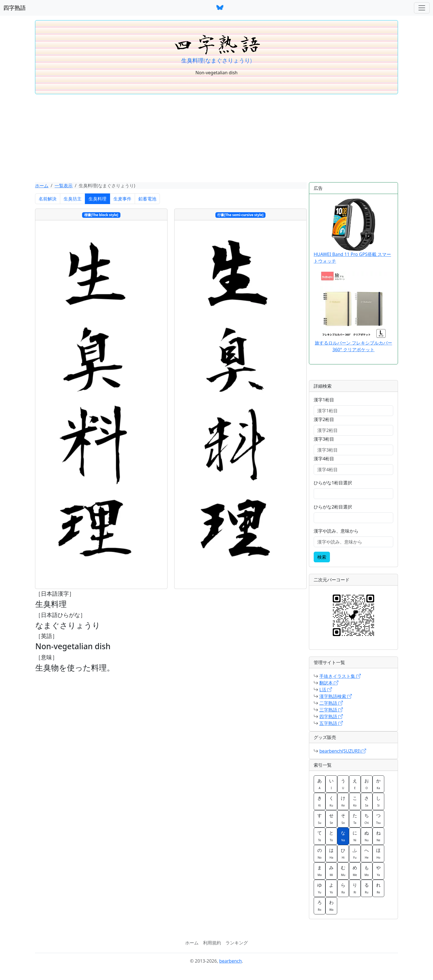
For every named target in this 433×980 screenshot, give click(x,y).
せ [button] (331, 819)
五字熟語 (331, 723)
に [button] (355, 836)
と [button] (331, 836)
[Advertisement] (216, 140)
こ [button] (355, 801)
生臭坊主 (73, 199)
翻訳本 (329, 683)
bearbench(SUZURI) (343, 751)
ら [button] (343, 888)
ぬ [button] (367, 836)
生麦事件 (122, 199)
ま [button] (320, 871)
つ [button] (378, 819)
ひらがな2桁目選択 (333, 507)
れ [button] (378, 888)
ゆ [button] (320, 888)
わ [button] (331, 905)
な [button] (343, 836)
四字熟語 (15, 8)
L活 (326, 690)
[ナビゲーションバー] (422, 8)
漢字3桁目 (324, 439)
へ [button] (367, 853)
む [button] (343, 871)
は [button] (331, 853)
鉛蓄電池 (147, 199)
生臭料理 (97, 199)
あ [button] (320, 784)
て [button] (320, 836)
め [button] (355, 871)
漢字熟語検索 (336, 696)
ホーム (42, 186)
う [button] (343, 784)
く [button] (331, 801)
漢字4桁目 (324, 459)
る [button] (367, 888)
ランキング (237, 943)
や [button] (378, 871)
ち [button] (367, 819)
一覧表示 (64, 186)
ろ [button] (320, 905)
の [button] (320, 853)
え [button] (355, 784)
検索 (322, 557)
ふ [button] (355, 853)
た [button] (355, 819)
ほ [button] (378, 853)
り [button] (355, 888)
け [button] (343, 801)
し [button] (378, 801)
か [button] (378, 784)
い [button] (331, 784)
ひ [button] (343, 853)
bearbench (231, 961)
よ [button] (331, 888)
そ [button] (343, 819)
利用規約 (212, 943)
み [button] (331, 871)
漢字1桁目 (324, 400)
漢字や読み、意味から (336, 531)
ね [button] (378, 836)
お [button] (367, 784)
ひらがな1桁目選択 (333, 483)
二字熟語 (331, 703)
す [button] (320, 819)
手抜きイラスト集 (340, 676)
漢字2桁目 (324, 419)
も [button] (367, 871)
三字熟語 (331, 710)
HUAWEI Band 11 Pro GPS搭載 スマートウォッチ (352, 231)
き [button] (320, 801)
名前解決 (48, 199)
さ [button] (367, 801)
